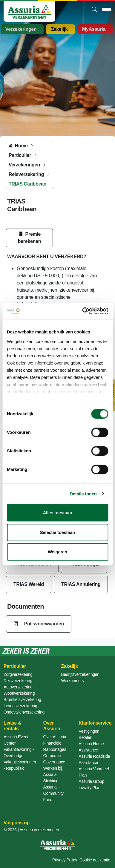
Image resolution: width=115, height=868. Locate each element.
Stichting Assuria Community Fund (53, 790)
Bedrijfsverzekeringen (80, 674)
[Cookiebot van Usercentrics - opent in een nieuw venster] (82, 311)
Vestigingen (89, 731)
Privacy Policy (65, 860)
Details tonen (83, 494)
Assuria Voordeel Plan (94, 772)
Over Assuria (55, 737)
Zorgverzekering (18, 674)
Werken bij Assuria (53, 771)
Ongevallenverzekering (24, 712)
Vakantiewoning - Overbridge (19, 753)
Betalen (85, 737)
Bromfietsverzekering (22, 699)
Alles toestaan (58, 513)
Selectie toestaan (57, 532)
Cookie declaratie (95, 860)
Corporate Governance (54, 759)
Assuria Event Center (16, 740)
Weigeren (57, 552)
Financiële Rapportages (55, 746)
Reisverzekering (18, 681)
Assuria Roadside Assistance (94, 759)
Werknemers (73, 681)
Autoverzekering (18, 687)
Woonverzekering (19, 693)
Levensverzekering (20, 706)
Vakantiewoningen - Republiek (20, 765)
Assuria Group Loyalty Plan (91, 784)
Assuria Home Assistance (91, 747)
